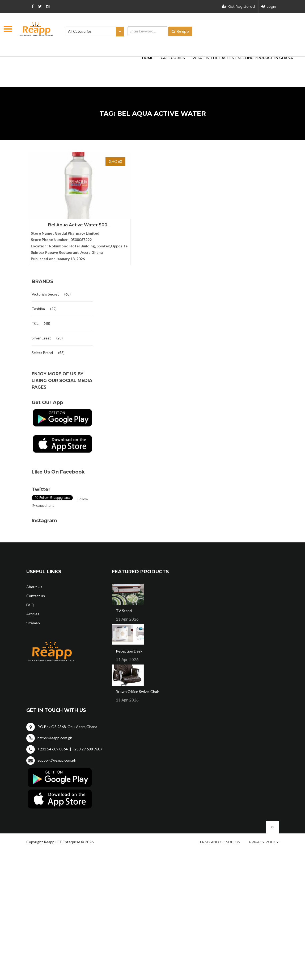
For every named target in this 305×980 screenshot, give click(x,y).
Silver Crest (41, 334)
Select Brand (42, 348)
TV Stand (124, 606)
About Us (34, 582)
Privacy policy (264, 838)
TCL (35, 319)
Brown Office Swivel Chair (137, 687)
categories (173, 58)
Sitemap (33, 619)
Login (269, 6)
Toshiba (38, 304)
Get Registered (238, 6)
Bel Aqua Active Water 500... (62, 207)
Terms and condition (219, 838)
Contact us (36, 591)
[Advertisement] (91, 63)
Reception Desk (129, 647)
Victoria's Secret (45, 290)
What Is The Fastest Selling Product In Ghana (243, 58)
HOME (148, 58)
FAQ (30, 601)
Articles (33, 610)
